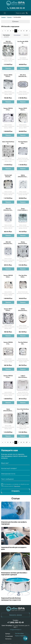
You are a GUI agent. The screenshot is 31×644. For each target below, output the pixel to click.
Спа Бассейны (19, 633)
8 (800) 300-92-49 (17, 8)
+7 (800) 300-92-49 (16, 622)
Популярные (17, 35)
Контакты (8, 639)
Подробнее (17, 486)
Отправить (16, 491)
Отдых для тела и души (18, 5)
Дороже (26, 35)
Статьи (16, 498)
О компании (9, 636)
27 (27, 31)
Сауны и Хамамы (20, 636)
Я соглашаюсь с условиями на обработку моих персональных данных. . (15, 485)
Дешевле (6, 37)
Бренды (8, 634)
